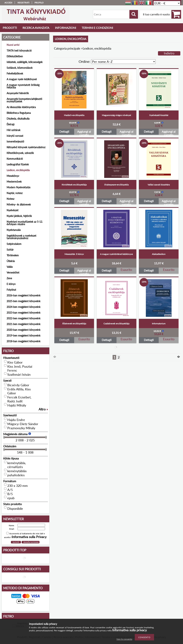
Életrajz (11, 124)
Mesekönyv (13, 176)
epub (11, 498)
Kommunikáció (15, 159)
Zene (9, 278)
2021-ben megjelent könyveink (24, 324)
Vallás (10, 267)
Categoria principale (67, 48)
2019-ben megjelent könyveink (24, 336)
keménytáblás (17, 471)
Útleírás (11, 261)
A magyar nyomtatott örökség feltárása (23, 86)
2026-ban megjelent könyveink (24, 295)
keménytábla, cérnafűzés (17, 465)
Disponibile (15, 509)
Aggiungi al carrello (84, 132)
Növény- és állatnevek (19, 204)
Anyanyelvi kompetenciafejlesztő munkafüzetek (24, 100)
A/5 (10, 490)
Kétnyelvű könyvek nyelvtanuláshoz (26, 147)
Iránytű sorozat (15, 136)
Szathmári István (19, 374)
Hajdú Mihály (17, 405)
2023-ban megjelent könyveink (24, 313)
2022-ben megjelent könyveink (24, 318)
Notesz (10, 199)
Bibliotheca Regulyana (19, 113)
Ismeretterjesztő (15, 141)
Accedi (8, 3)
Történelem (13, 255)
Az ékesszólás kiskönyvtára (21, 107)
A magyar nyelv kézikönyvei (22, 79)
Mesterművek (14, 182)
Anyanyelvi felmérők (18, 93)
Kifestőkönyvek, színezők (20, 153)
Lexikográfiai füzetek (18, 164)
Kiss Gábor (15, 362)
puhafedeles (16, 475)
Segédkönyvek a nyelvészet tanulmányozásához (21, 237)
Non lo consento (124, 639)
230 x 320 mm (18, 486)
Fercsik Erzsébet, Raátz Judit (19, 399)
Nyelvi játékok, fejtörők (19, 216)
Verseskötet (13, 273)
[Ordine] (123, 62)
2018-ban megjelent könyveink (24, 341)
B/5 (10, 494)
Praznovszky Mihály (21, 428)
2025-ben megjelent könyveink (24, 301)
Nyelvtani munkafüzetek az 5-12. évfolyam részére (25, 223)
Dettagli (64, 131)
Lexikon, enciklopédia (18, 170)
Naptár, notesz (15, 193)
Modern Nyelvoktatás (18, 187)
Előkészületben (15, 56)
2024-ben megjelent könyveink (24, 307)
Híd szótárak (13, 130)
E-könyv (11, 284)
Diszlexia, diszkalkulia (18, 119)
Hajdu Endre (16, 420)
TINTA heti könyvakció (19, 51)
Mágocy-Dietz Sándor (23, 424)
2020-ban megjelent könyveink (24, 330)
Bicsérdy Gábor (18, 385)
